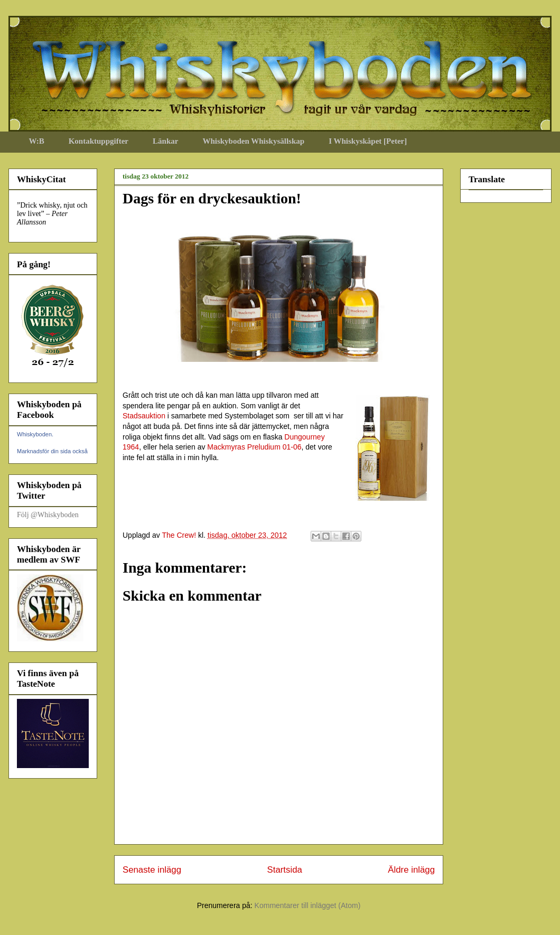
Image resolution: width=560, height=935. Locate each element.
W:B (37, 141)
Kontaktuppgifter (99, 141)
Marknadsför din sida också (52, 451)
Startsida (285, 870)
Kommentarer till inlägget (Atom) (308, 905)
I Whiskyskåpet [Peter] (368, 141)
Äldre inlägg (411, 870)
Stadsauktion (144, 416)
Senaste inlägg (152, 870)
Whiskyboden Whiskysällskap (253, 141)
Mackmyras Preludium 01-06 (254, 447)
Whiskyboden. (35, 434)
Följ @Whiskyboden (48, 515)
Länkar (165, 141)
